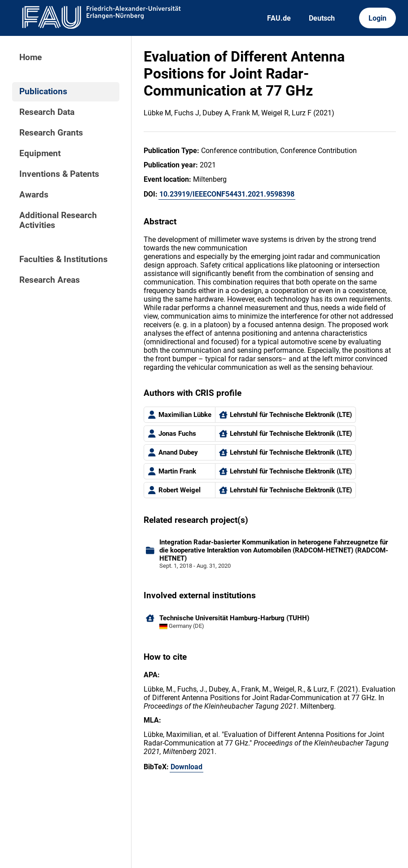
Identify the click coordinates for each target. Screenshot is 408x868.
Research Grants (51, 133)
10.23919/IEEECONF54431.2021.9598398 (227, 194)
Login (377, 18)
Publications (43, 92)
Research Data (47, 112)
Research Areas (50, 280)
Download (186, 767)
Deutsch (322, 18)
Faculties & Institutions (64, 259)
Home (31, 57)
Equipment (40, 153)
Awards (34, 195)
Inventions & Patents (59, 174)
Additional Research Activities (58, 220)
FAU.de (279, 18)
